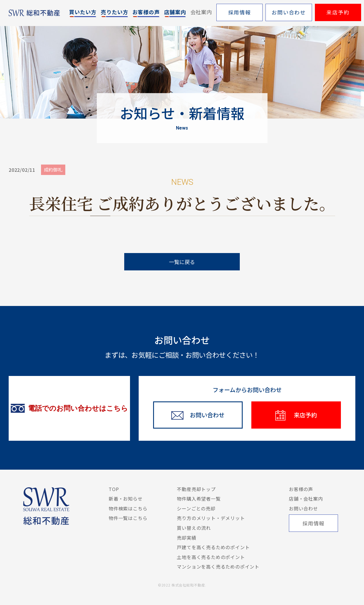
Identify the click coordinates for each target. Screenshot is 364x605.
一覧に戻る (182, 262)
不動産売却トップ (196, 489)
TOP (114, 489)
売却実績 (186, 538)
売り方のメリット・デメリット (211, 518)
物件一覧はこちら (128, 518)
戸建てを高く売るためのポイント (213, 547)
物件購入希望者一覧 (199, 499)
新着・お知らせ (126, 499)
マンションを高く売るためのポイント (218, 567)
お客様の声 (301, 489)
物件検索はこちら (128, 508)
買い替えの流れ (194, 528)
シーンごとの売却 (196, 508)
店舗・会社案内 (306, 499)
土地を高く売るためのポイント (211, 557)
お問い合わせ (303, 508)
